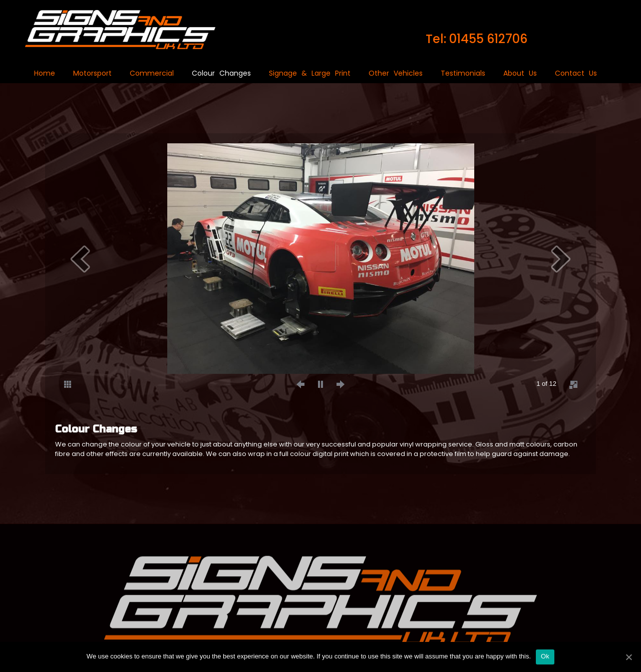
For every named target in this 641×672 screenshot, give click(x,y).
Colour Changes (221, 73)
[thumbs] (68, 384)
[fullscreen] (573, 384)
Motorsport (92, 73)
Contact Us (576, 73)
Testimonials (463, 73)
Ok (545, 656)
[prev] (80, 259)
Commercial (152, 73)
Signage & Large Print (310, 73)
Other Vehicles (396, 73)
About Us (520, 73)
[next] (561, 259)
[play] (320, 384)
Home (45, 73)
